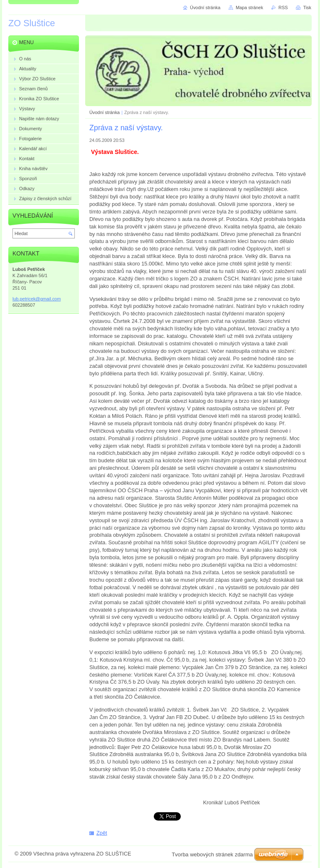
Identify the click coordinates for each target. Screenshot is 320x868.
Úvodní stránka (105, 112)
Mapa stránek (249, 7)
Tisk (307, 7)
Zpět (102, 833)
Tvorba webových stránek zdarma (212, 854)
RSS (283, 7)
